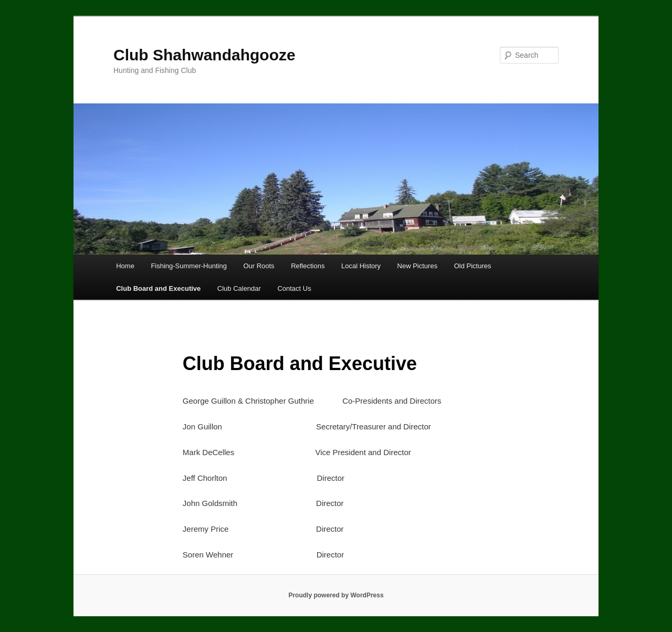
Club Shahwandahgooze (204, 55)
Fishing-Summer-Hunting (189, 266)
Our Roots (259, 266)
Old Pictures (473, 266)
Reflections (308, 266)
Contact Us (294, 288)
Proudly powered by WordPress (336, 595)
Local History (361, 266)
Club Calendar (239, 288)
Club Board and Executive (158, 288)
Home (125, 266)
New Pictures (418, 266)
